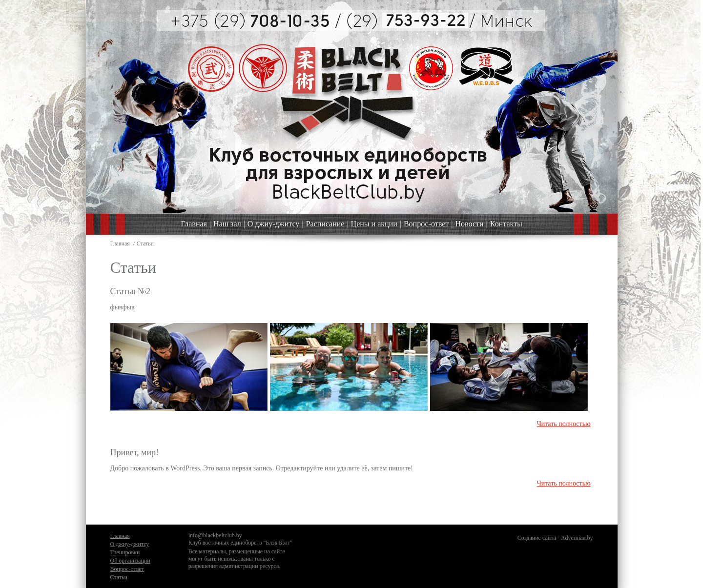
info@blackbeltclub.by (215, 535)
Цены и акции (374, 224)
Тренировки (125, 552)
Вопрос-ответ (426, 224)
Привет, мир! (135, 452)
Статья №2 (130, 291)
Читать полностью (563, 424)
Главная (194, 224)
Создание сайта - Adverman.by (555, 538)
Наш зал (227, 224)
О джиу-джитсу (273, 224)
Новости (470, 224)
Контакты (506, 224)
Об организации (130, 561)
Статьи (119, 577)
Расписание (325, 224)
